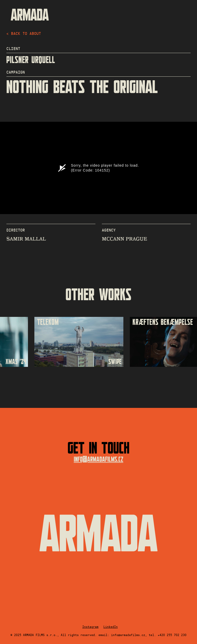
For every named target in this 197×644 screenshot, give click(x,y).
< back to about (24, 33)
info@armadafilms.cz (99, 460)
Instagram (90, 627)
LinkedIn (111, 627)
